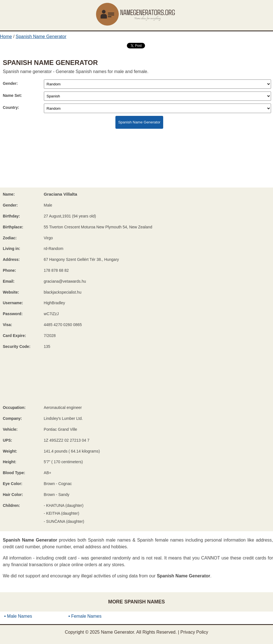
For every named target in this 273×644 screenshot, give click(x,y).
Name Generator (117, 632)
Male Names (20, 616)
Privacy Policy (194, 632)
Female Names (86, 616)
